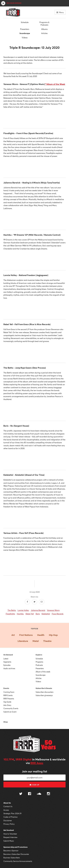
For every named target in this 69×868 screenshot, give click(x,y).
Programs (39, 662)
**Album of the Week (55, 84)
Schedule (25, 22)
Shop (6, 722)
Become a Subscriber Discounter (16, 854)
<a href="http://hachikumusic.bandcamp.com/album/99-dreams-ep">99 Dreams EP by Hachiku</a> (34, 260)
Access (6, 810)
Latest (6, 659)
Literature (23, 641)
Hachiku (20, 614)
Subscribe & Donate (44, 688)
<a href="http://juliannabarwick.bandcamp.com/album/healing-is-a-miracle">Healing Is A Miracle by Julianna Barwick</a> (34, 219)
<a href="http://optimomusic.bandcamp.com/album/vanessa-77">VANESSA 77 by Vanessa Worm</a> (34, 118)
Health (41, 635)
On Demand (8, 655)
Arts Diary (7, 705)
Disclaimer (8, 821)
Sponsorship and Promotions (15, 847)
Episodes (7, 665)
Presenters (25, 29)
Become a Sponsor (11, 851)
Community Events (11, 708)
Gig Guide (7, 702)
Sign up (34, 785)
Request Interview (10, 837)
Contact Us (8, 806)
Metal (36, 641)
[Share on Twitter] (34, 602)
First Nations (26, 635)
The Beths (12, 610)
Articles (44, 33)
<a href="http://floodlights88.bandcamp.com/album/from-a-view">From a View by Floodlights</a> (34, 167)
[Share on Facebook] (27, 602)
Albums (44, 29)
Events (6, 688)
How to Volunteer (10, 834)
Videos (25, 38)
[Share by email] (42, 602)
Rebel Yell (30, 614)
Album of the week (43, 672)
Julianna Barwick (38, 610)
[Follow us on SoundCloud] (39, 794)
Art (13, 635)
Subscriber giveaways (44, 695)
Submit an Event (10, 712)
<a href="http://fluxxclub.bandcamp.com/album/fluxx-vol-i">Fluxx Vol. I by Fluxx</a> (34, 561)
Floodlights (10, 614)
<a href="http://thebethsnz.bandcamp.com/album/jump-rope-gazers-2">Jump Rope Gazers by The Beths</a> (34, 410)
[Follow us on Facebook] (30, 794)
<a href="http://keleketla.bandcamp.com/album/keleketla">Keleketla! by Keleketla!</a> (34, 518)
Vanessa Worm (53, 610)
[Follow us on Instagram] (48, 794)
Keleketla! (46, 614)
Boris (38, 614)
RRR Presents (9, 699)
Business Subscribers (12, 858)
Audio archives (9, 668)
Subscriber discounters (45, 692)
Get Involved (9, 830)
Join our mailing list (34, 771)
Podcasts (39, 665)
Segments (7, 662)
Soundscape (25, 33)
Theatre (47, 641)
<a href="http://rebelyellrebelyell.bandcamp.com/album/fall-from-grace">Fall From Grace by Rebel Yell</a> (34, 352)
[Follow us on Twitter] (21, 794)
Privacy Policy (9, 824)
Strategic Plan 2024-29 (12, 813)
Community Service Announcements (18, 861)
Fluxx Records (58, 614)
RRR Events (8, 695)
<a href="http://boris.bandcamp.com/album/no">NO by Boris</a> (34, 459)
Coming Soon (9, 692)
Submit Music (9, 841)
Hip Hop (53, 635)
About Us (7, 803)
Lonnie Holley (23, 610)
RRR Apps (37, 763)
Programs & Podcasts (44, 24)
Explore (39, 655)
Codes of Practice (10, 817)
